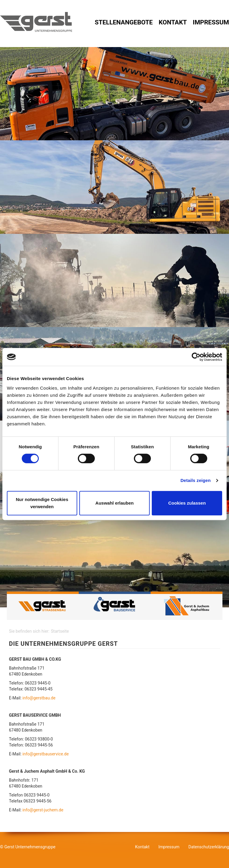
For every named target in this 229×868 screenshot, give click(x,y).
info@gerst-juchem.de (43, 810)
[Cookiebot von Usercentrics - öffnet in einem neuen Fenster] (196, 357)
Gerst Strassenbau (43, 606)
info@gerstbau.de (39, 698)
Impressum (211, 22)
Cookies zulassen (187, 503)
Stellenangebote (124, 22)
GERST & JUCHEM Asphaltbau (187, 606)
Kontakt (173, 22)
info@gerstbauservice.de (45, 754)
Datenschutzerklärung (209, 847)
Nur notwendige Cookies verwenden (42, 503)
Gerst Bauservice (115, 606)
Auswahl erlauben (114, 503)
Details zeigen (195, 480)
